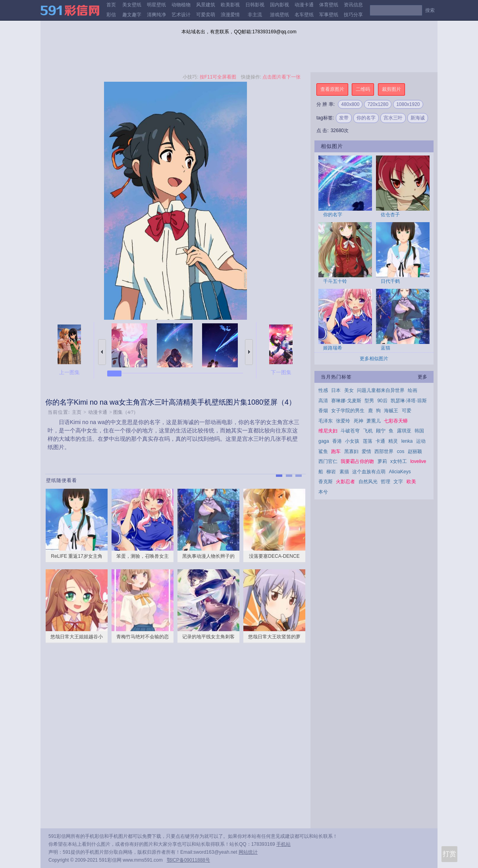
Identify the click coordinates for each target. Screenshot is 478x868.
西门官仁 (328, 461)
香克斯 (326, 482)
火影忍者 (345, 482)
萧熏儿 (374, 421)
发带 (344, 118)
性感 (323, 390)
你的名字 (366, 118)
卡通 (380, 441)
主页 (77, 412)
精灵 (393, 441)
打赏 (449, 854)
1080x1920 (408, 104)
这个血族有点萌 (369, 472)
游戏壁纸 (279, 15)
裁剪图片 (391, 89)
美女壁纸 (132, 5)
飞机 (368, 431)
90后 (382, 401)
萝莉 (382, 461)
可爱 (407, 411)
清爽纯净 (156, 15)
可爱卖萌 (206, 15)
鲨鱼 (323, 451)
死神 (358, 421)
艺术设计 (181, 15)
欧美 (411, 482)
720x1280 (378, 104)
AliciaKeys (400, 472)
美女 (349, 390)
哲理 (385, 482)
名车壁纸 (304, 15)
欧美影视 (230, 5)
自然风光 (368, 482)
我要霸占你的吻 (357, 461)
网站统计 (248, 852)
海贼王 (391, 411)
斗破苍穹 (350, 431)
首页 (111, 5)
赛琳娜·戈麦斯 (346, 401)
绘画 (412, 390)
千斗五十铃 (335, 281)
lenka (407, 441)
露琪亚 (404, 431)
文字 (398, 482)
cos (401, 451)
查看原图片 (332, 89)
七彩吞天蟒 (396, 421)
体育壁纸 (329, 5)
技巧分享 (353, 15)
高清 (323, 401)
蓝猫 (385, 348)
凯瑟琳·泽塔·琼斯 (409, 401)
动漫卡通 (304, 5)
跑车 (336, 451)
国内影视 (279, 5)
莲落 (368, 441)
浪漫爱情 (230, 15)
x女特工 (399, 461)
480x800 (350, 104)
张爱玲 (343, 421)
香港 (337, 441)
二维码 (363, 89)
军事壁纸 (329, 15)
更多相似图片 (374, 359)
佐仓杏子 (390, 215)
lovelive (418, 461)
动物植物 (181, 5)
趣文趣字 (132, 15)
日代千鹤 (390, 281)
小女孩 (352, 441)
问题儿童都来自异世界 (381, 390)
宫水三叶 (393, 118)
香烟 (323, 411)
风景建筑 (206, 5)
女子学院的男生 (348, 411)
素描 (344, 472)
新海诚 (418, 118)
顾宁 (381, 431)
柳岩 (331, 472)
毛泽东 (326, 421)
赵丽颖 (415, 451)
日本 (336, 390)
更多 (422, 377)
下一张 (249, 352)
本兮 (323, 492)
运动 (421, 441)
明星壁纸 (156, 5)
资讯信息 (353, 5)
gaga (324, 441)
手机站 (283, 844)
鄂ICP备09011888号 (188, 860)
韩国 (419, 431)
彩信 (111, 15)
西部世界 (384, 451)
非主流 (255, 15)
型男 (369, 401)
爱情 (366, 451)
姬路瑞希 (333, 348)
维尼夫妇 (328, 431)
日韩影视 (255, 5)
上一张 (102, 352)
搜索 (430, 10)
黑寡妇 (351, 451)
